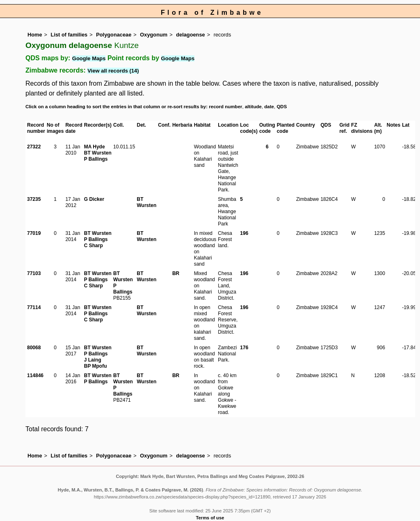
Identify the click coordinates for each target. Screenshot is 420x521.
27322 (34, 147)
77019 (34, 233)
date (269, 107)
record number (225, 107)
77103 (34, 273)
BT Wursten (98, 153)
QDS (282, 107)
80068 (34, 348)
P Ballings (96, 159)
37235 (34, 199)
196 (244, 233)
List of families (69, 35)
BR (176, 273)
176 (244, 348)
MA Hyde (95, 147)
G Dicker (94, 199)
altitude (253, 107)
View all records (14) (113, 71)
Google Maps (89, 58)
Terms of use (210, 518)
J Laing (93, 360)
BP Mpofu (96, 366)
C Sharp (94, 246)
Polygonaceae (114, 35)
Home (35, 35)
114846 (35, 375)
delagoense (190, 35)
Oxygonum (154, 35)
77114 (34, 307)
